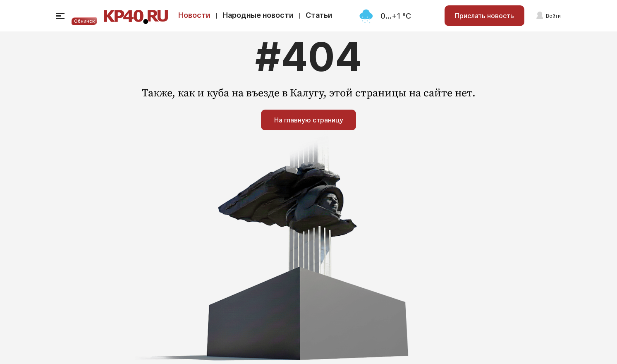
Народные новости (258, 15)
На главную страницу (309, 120)
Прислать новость (484, 16)
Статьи (319, 15)
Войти (553, 16)
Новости (194, 15)
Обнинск (84, 21)
